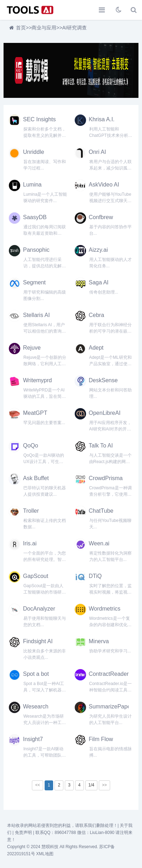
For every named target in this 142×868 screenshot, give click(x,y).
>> (104, 785)
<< (38, 785)
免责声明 (23, 833)
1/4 (92, 785)
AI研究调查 (75, 28)
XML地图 (45, 854)
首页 (21, 28)
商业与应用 (44, 28)
